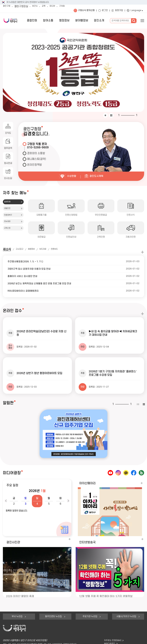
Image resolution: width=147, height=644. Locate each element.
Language (136, 10)
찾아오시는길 (109, 630)
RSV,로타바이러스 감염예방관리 (24, 291)
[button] (14, 483)
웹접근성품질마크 (60, 640)
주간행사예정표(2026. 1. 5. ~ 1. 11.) (27, 262)
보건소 (37, 6)
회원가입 (119, 10)
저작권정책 (27, 640)
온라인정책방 (34, 165)
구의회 (68, 6)
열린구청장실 (23, 6)
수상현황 (71, 176)
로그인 (105, 10)
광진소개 (100, 21)
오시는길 (8, 179)
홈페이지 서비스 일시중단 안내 (24, 276)
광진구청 (7, 6)
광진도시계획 (98, 176)
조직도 (8, 133)
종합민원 (44, 21)
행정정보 (71, 21)
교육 (47, 6)
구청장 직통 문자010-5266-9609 (38, 146)
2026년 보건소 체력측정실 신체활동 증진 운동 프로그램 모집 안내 (42, 284)
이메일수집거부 (42, 640)
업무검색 (8, 148)
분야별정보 (86, 21)
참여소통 (57, 21)
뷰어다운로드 (109, 626)
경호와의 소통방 (36, 153)
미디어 (57, 6)
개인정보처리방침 (11, 640)
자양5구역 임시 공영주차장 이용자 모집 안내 (31, 269)
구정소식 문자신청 (86, 10)
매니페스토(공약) (37, 159)
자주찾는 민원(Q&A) (112, 622)
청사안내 (8, 164)
